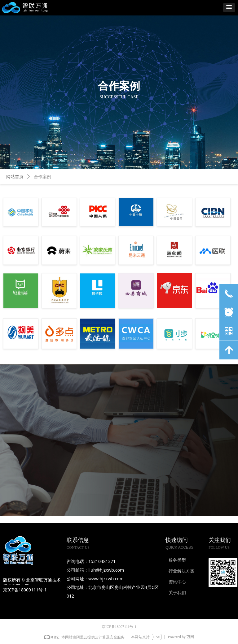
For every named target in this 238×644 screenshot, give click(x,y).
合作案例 (42, 177)
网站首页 (15, 177)
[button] (229, 8)
